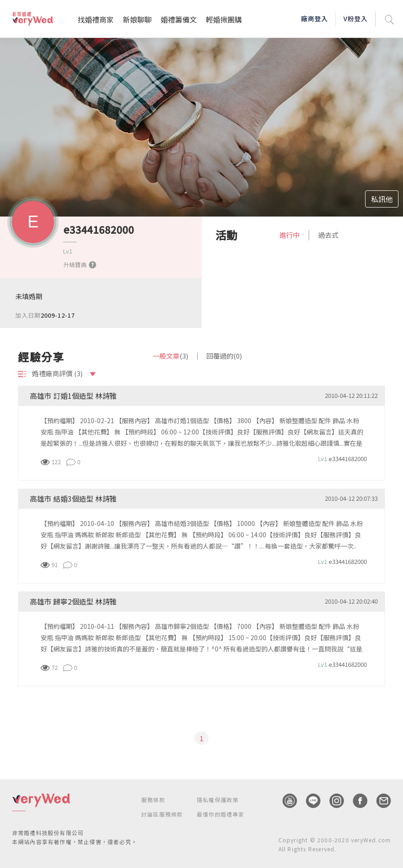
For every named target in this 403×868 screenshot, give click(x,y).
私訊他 (382, 199)
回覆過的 (224, 356)
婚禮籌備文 (179, 19)
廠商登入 (315, 18)
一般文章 (170, 356)
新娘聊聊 (137, 19)
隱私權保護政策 (218, 800)
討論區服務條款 (162, 814)
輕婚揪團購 (224, 19)
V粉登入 (356, 18)
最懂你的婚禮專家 (221, 814)
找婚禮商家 (96, 19)
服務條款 (153, 800)
